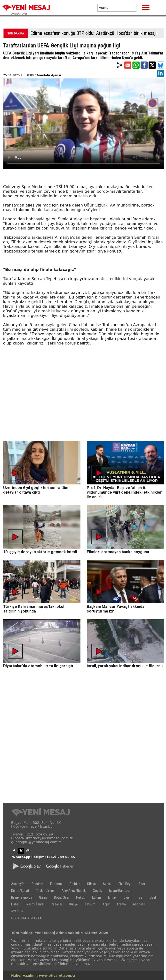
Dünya (91, 884)
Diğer (127, 897)
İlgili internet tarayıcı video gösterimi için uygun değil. (84, 124)
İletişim (90, 904)
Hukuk (81, 897)
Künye (74, 904)
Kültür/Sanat (20, 891)
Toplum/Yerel (45, 891)
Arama (121, 904)
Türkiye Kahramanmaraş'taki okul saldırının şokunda (34, 609)
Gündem (37, 884)
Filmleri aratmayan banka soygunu (118, 552)
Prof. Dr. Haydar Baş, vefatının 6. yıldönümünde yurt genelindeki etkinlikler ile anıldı (124, 492)
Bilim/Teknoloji (22, 897)
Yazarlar (57, 904)
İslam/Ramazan (120, 891)
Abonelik (139, 904)
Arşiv (106, 904)
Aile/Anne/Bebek (74, 891)
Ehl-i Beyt (125, 884)
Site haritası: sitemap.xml (27, 918)
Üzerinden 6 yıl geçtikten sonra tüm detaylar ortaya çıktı (36, 490)
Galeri (43, 897)
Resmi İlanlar (35, 904)
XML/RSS (17, 911)
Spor (142, 884)
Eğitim (96, 897)
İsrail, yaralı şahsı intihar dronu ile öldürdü (125, 666)
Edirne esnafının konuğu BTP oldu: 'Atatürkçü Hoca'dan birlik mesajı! (94, 33)
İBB (140, 897)
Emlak (112, 897)
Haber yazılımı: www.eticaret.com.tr (43, 976)
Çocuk (97, 891)
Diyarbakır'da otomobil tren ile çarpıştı (38, 666)
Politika (75, 884)
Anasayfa (18, 884)
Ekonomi (56, 884)
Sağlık (107, 884)
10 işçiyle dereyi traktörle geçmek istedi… (42, 552)
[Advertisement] (84, 407)
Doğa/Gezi (62, 897)
